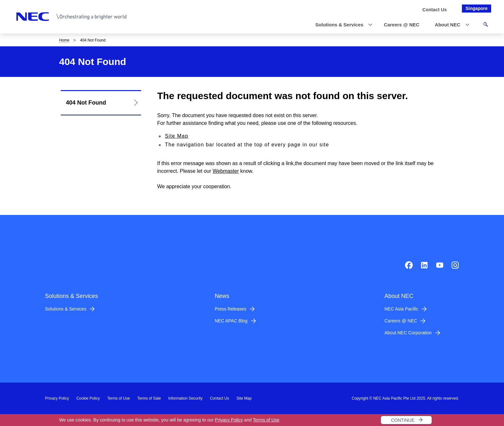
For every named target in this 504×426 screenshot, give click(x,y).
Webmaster (226, 171)
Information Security (185, 398)
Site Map (177, 136)
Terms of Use (266, 420)
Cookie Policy (88, 398)
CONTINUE (403, 420)
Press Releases (230, 309)
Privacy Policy (229, 420)
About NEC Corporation (408, 333)
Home (64, 40)
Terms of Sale (149, 398)
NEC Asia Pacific (401, 309)
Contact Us (219, 398)
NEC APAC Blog (231, 321)
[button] (342, 25)
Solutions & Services (66, 309)
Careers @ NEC (401, 321)
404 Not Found (86, 103)
